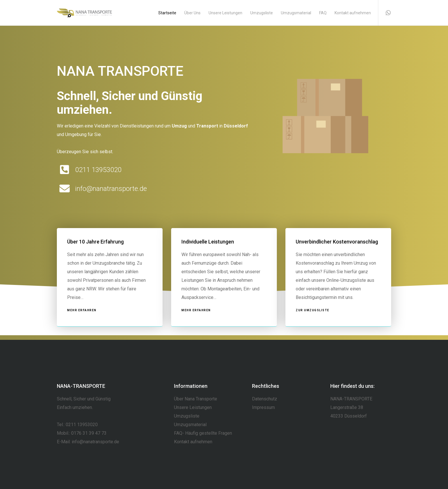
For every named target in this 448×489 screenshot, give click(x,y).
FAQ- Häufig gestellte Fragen (203, 433)
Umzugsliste (187, 416)
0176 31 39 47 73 (89, 433)
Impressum (263, 407)
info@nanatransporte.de (95, 442)
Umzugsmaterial (190, 425)
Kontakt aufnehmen (193, 442)
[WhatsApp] (385, 13)
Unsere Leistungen (193, 407)
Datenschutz (265, 399)
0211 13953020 (82, 425)
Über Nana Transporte (196, 399)
